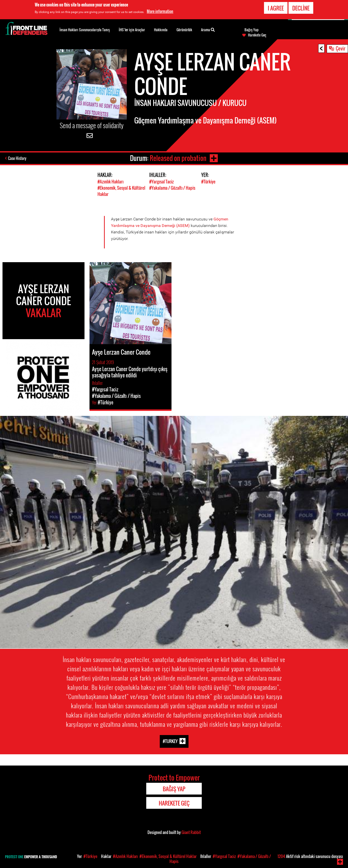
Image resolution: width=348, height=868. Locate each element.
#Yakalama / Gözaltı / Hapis (172, 188)
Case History (17, 158)
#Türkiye (208, 182)
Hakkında (161, 30)
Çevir (340, 48)
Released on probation (178, 158)
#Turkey (170, 741)
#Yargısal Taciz (161, 182)
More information (160, 11)
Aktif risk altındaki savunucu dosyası (310, 856)
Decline (301, 8)
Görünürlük (184, 30)
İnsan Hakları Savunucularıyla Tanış (85, 30)
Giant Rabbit (191, 832)
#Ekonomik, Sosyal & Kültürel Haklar (168, 856)
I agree (276, 8)
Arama (208, 29)
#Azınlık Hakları (110, 182)
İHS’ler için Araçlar (132, 30)
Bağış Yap (251, 30)
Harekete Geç (257, 35)
